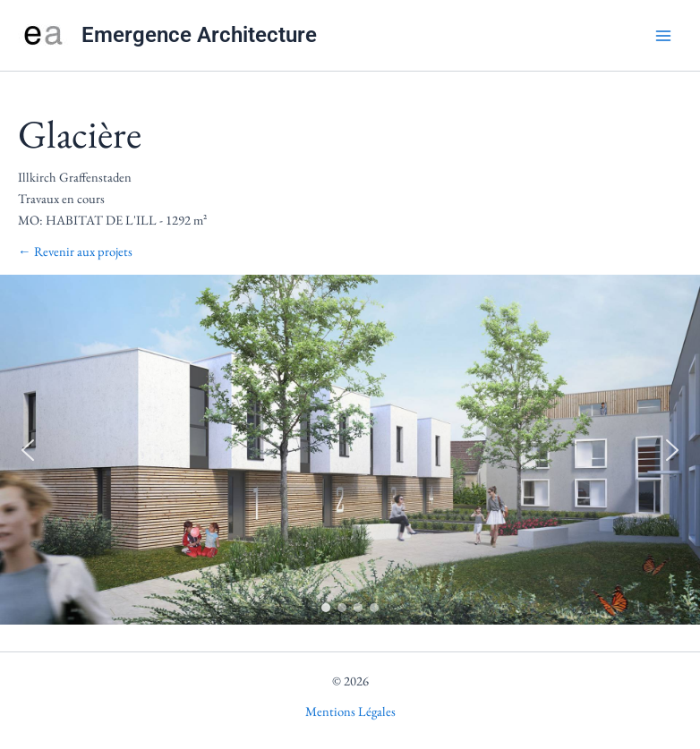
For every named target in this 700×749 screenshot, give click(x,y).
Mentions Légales (350, 711)
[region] (350, 450)
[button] (28, 450)
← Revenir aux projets (75, 251)
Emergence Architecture (199, 35)
